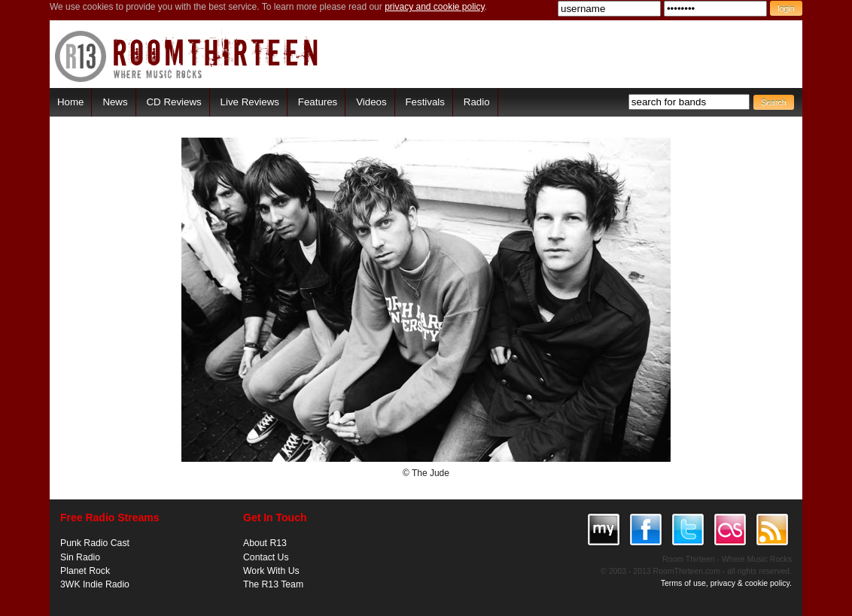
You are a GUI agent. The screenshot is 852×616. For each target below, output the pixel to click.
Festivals (424, 102)
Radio (477, 102)
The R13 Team (273, 584)
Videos (371, 102)
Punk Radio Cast (95, 543)
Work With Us (271, 571)
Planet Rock (85, 571)
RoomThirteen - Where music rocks (187, 56)
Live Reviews (250, 102)
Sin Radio (80, 557)
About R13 (265, 543)
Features (318, 102)
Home (70, 102)
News (115, 102)
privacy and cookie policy (435, 7)
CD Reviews (174, 102)
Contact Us (266, 557)
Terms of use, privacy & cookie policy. (726, 583)
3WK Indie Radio (95, 584)
